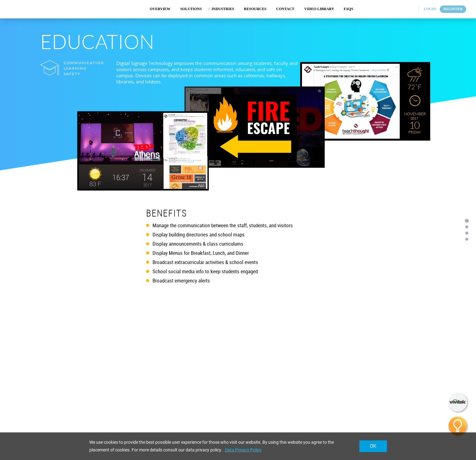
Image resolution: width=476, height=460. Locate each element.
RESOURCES (255, 9)
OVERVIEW (160, 9)
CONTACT (285, 9)
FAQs (348, 9)
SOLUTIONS (191, 9)
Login (430, 9)
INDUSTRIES (223, 9)
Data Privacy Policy (243, 450)
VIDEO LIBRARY (319, 9)
